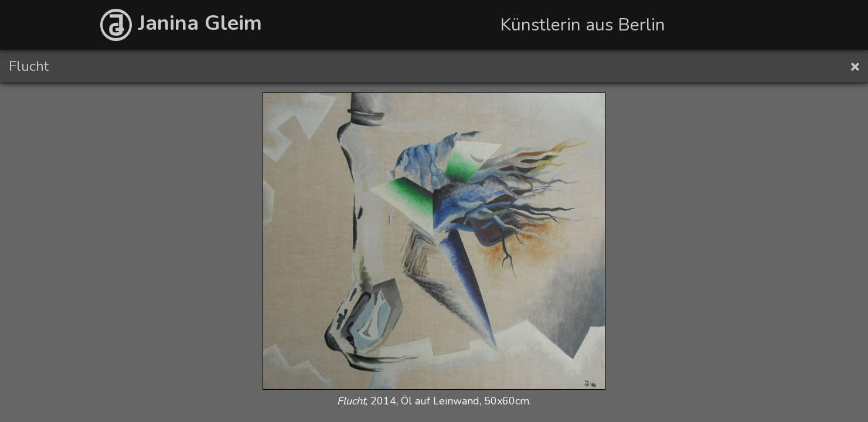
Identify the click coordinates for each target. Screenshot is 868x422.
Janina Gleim (181, 23)
